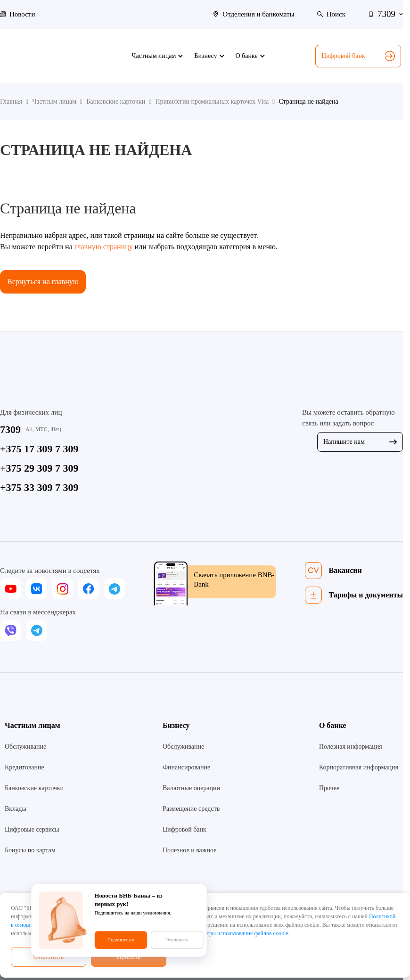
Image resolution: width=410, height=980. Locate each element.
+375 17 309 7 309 (39, 449)
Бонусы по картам (30, 850)
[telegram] (114, 589)
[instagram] (62, 589)
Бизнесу (176, 725)
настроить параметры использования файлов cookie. (227, 933)
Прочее (329, 788)
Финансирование (186, 767)
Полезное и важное (189, 850)
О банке (333, 725)
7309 (10, 429)
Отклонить (49, 957)
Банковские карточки (34, 788)
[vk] (37, 589)
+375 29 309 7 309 (39, 468)
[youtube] (11, 589)
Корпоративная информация (359, 767)
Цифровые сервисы (32, 829)
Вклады (16, 809)
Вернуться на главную (43, 282)
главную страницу (104, 247)
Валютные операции (191, 788)
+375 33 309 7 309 (39, 487)
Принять (128, 957)
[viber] (11, 631)
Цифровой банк (358, 56)
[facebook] (88, 589)
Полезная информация (351, 747)
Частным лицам (33, 725)
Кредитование (25, 767)
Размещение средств (191, 809)
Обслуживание (25, 747)
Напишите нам (360, 442)
